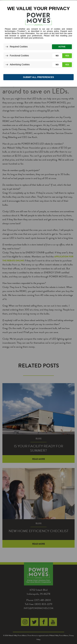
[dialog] (38, 43)
